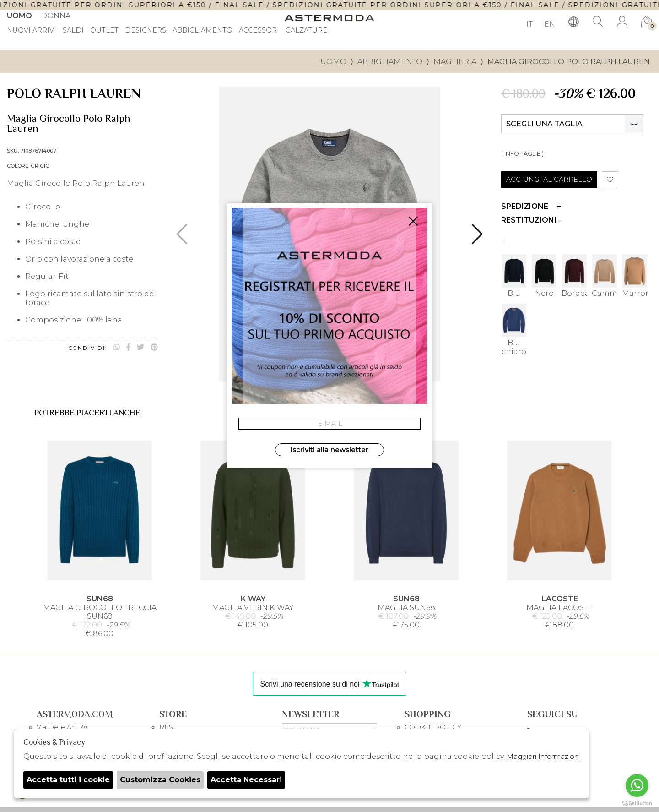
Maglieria (455, 62)
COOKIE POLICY (433, 727)
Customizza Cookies (160, 780)
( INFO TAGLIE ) (522, 154)
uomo (333, 62)
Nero (544, 275)
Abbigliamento (203, 31)
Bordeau (574, 275)
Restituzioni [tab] (531, 220)
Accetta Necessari (246, 780)
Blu (514, 275)
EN (550, 24)
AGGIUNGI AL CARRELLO (549, 180)
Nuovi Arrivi (32, 31)
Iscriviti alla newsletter (329, 450)
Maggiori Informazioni (543, 756)
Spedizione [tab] (531, 206)
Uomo (19, 16)
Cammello (605, 275)
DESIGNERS (146, 31)
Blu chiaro (514, 329)
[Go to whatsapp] (637, 785)
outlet (104, 31)
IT (529, 24)
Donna (56, 16)
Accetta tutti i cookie (68, 780)
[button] (477, 234)
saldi (73, 31)
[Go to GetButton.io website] (637, 803)
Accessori (259, 31)
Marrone (635, 275)
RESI (167, 727)
